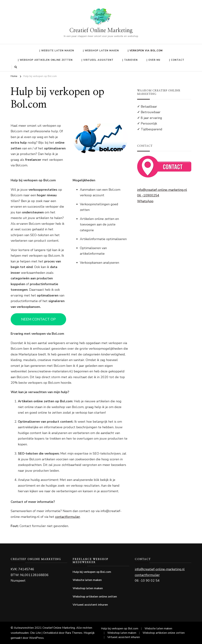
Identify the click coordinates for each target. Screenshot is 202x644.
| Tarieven (130, 60)
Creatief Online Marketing (101, 30)
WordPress (36, 638)
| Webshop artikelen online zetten (45, 60)
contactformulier (68, 517)
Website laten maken (87, 580)
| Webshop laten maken (101, 51)
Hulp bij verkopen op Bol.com (92, 572)
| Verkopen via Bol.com (145, 51)
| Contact (177, 60)
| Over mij (153, 60)
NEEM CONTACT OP (38, 319)
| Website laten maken (57, 51)
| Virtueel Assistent (97, 60)
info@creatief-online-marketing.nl (162, 190)
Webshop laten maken (88, 588)
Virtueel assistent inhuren (90, 605)
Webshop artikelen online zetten (95, 597)
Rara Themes (74, 633)
